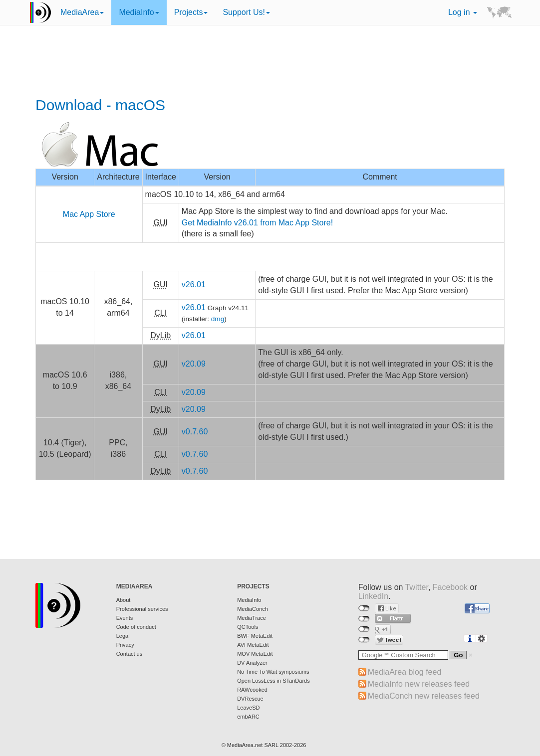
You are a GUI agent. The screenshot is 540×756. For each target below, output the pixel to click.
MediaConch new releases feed (424, 696)
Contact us (130, 654)
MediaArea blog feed (405, 672)
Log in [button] (463, 12)
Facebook (450, 587)
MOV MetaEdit (255, 654)
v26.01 (194, 284)
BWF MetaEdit (255, 636)
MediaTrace (252, 618)
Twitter (417, 587)
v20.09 (194, 364)
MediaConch (253, 609)
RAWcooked (252, 690)
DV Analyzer (252, 663)
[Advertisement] (270, 62)
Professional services (142, 609)
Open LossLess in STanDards (273, 681)
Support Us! (246, 12)
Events (125, 618)
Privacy (125, 645)
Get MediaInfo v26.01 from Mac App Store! (257, 223)
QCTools (248, 627)
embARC (248, 717)
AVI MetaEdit (253, 645)
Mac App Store (89, 214)
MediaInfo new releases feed (419, 684)
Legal (123, 636)
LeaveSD (248, 708)
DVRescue (250, 699)
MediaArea (82, 12)
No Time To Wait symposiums (273, 672)
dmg (218, 319)
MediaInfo (139, 12)
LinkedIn (374, 596)
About (124, 600)
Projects (191, 12)
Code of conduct (136, 627)
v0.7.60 (195, 432)
